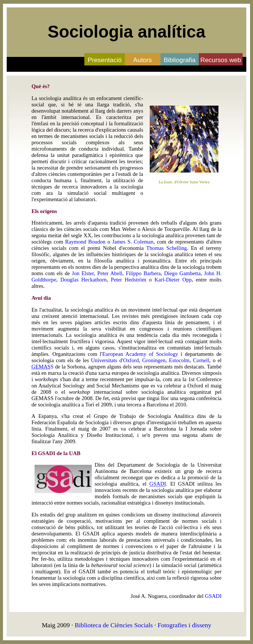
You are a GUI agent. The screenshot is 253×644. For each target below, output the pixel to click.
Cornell (201, 360)
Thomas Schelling (167, 248)
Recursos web (221, 60)
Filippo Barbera (143, 273)
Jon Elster (83, 273)
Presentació (105, 60)
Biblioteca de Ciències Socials (114, 625)
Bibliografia (180, 60)
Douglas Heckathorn (84, 280)
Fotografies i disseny (184, 625)
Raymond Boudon (85, 242)
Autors (143, 60)
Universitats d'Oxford (115, 360)
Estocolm (179, 360)
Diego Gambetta (182, 273)
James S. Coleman (133, 242)
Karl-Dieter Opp (173, 280)
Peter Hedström (128, 280)
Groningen (154, 360)
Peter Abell (110, 273)
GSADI (213, 596)
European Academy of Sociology (140, 354)
